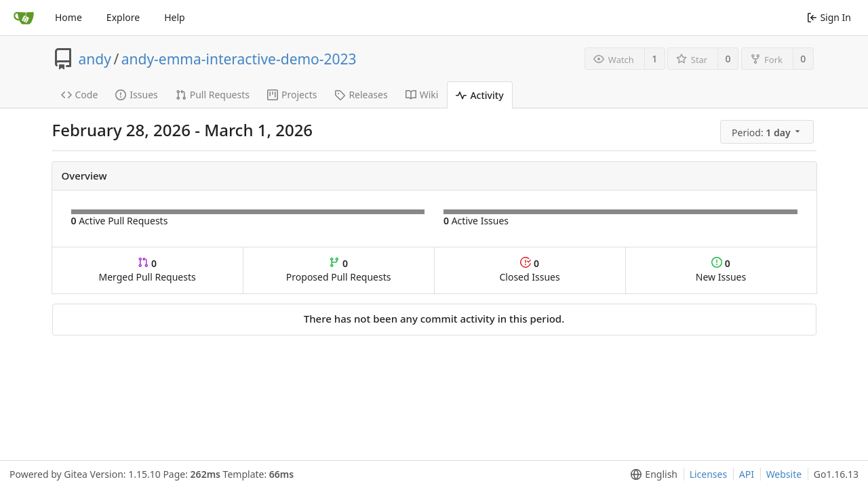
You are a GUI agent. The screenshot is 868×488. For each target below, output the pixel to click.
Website (784, 474)
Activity (479, 95)
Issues (136, 95)
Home (68, 17)
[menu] (768, 132)
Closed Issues (529, 270)
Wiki (422, 95)
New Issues (721, 270)
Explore (123, 17)
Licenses (709, 474)
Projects (292, 95)
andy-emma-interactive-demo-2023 (239, 59)
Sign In (829, 17)
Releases (361, 95)
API (747, 474)
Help (175, 17)
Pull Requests (213, 95)
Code (80, 95)
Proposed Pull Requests (339, 270)
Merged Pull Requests (147, 270)
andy (95, 59)
